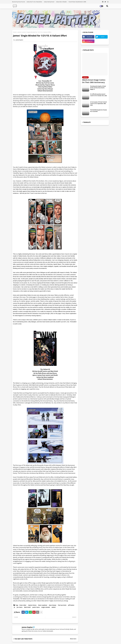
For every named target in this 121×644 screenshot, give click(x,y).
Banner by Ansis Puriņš (19, 2)
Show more (73, 639)
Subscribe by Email (49, 2)
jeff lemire (71, 605)
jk (14, 607)
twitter (103, 37)
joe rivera (20, 607)
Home (15, 32)
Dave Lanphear (43, 605)
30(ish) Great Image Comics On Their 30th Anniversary (94, 81)
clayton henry (32, 605)
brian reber (23, 605)
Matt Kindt (27, 607)
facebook (89, 37)
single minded (46, 607)
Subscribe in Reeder (62, 2)
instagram (89, 41)
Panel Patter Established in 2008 (77, 2)
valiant (19, 32)
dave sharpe (53, 605)
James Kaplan (27, 627)
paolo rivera (36, 607)
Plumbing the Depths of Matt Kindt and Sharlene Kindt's (98, 88)
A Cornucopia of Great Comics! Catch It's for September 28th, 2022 (99, 104)
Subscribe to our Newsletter (35, 2)
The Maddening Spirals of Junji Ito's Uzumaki (98, 111)
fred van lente (62, 605)
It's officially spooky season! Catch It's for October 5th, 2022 (99, 95)
